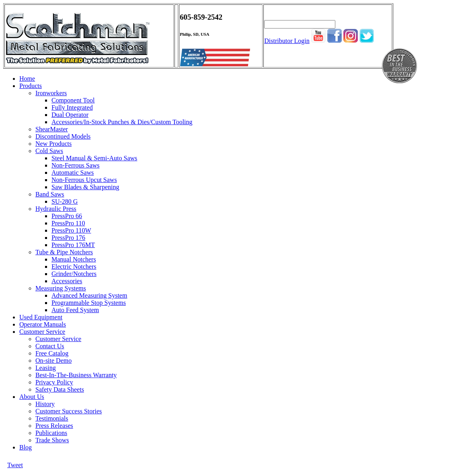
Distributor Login (287, 41)
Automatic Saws (73, 173)
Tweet (15, 465)
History (45, 404)
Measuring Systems (61, 288)
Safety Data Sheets (60, 389)
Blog (26, 447)
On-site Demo (53, 361)
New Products (53, 144)
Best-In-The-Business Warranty (76, 375)
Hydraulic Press (56, 209)
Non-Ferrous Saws (76, 165)
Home (27, 79)
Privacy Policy (54, 382)
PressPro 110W (71, 230)
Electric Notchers (74, 267)
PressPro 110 (68, 223)
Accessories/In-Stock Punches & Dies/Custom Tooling (122, 122)
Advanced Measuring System (89, 295)
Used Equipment (41, 317)
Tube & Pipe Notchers (64, 252)
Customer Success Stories (69, 411)
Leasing (46, 368)
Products (31, 86)
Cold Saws (49, 151)
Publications (51, 433)
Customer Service (42, 332)
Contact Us (50, 346)
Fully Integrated (72, 107)
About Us (32, 397)
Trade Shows (52, 440)
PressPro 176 (68, 238)
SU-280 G (65, 201)
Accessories (67, 281)
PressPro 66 (67, 216)
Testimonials (52, 418)
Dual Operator (70, 115)
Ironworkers (51, 93)
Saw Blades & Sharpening (85, 187)
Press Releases (54, 426)
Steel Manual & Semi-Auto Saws (94, 158)
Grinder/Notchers (74, 274)
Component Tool (73, 100)
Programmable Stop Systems (89, 303)
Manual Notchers (74, 259)
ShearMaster (52, 129)
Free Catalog (52, 353)
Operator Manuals (43, 324)
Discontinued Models (63, 136)
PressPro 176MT (73, 245)
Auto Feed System (75, 310)
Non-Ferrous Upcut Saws (84, 180)
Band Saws (50, 194)
